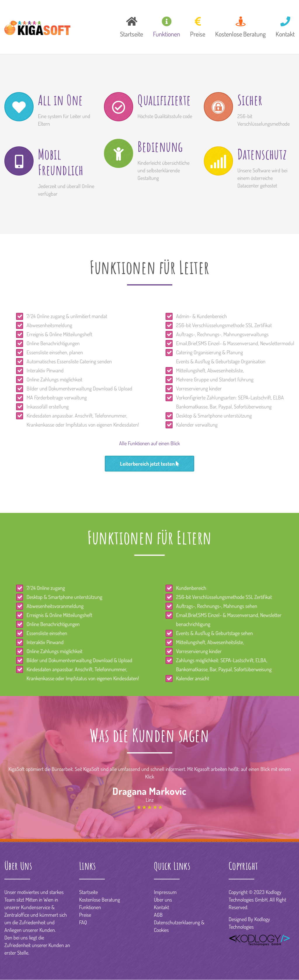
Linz (150, 800)
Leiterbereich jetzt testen (149, 464)
